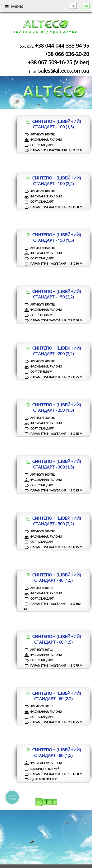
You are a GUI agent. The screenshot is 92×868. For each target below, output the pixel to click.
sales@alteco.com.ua (64, 71)
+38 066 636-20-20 (67, 54)
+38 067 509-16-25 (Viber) (58, 62)
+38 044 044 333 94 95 (62, 45)
